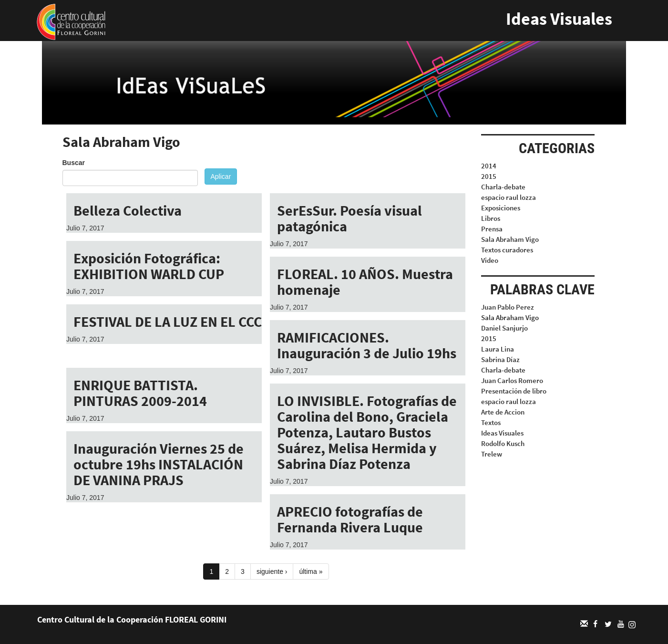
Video (490, 260)
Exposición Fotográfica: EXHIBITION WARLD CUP (149, 266)
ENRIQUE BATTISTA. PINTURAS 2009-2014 (140, 393)
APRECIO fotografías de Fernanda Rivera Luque (350, 519)
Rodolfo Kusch (503, 443)
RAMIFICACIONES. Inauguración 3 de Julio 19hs (367, 345)
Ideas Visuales (559, 19)
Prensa (492, 229)
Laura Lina (498, 349)
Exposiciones (501, 208)
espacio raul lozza (509, 197)
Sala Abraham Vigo (510, 239)
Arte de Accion (503, 412)
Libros (491, 218)
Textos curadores (507, 250)
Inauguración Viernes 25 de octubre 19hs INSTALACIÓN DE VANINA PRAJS (159, 464)
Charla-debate (503, 187)
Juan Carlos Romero (512, 380)
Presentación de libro (514, 391)
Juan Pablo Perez (508, 307)
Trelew (492, 454)
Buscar (74, 163)
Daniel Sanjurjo (504, 328)
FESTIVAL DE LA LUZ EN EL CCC (168, 322)
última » (311, 571)
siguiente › (272, 571)
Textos (491, 422)
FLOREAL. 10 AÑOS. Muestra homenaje (365, 282)
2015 (489, 176)
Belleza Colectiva (128, 210)
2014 (489, 166)
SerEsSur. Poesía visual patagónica (349, 218)
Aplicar (221, 177)
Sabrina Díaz (500, 359)
